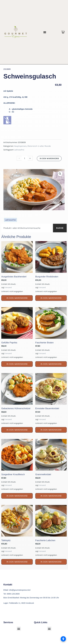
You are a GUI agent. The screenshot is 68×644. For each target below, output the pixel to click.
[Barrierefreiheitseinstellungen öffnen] (63, 639)
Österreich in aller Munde (39, 146)
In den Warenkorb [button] (17, 298)
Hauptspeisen (20, 146)
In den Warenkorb (49, 158)
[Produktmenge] (25, 158)
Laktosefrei (19, 150)
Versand (8, 287)
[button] (45, 32)
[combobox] (27, 228)
